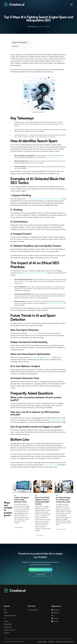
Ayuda (6, 613)
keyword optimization (56, 420)
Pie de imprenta (51, 642)
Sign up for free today (50, 465)
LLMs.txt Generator (33, 610)
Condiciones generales (42, 642)
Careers (6, 621)
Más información (40, 574)
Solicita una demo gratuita (40, 570)
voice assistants (36, 357)
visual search (47, 357)
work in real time (32, 333)
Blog (5, 610)
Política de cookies (60, 642)
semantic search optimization (55, 303)
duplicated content (52, 157)
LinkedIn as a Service (10, 630)
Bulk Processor (8, 627)
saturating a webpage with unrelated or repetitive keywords (44, 199)
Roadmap (7, 633)
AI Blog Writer (8, 624)
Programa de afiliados (10, 615)
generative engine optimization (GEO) (35, 273)
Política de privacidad (69, 642)
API (5, 618)
